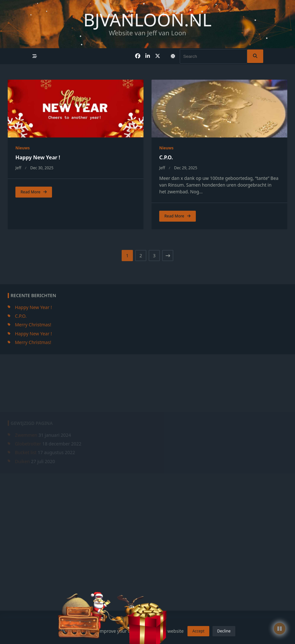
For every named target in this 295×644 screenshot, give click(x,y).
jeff (18, 168)
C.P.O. (166, 157)
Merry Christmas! (33, 375)
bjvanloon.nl (147, 19)
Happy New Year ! (38, 157)
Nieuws (23, 148)
